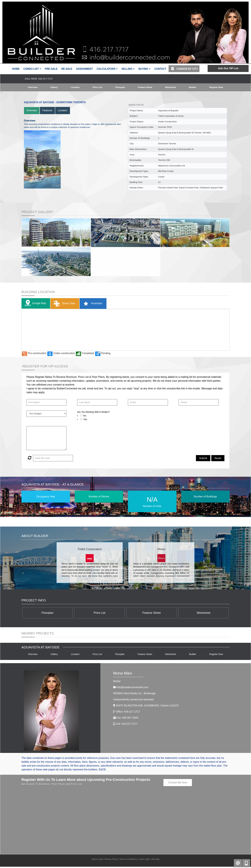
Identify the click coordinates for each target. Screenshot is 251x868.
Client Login (144, 860)
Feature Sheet (145, 87)
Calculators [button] (107, 69)
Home (16, 69)
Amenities (92, 304)
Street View (64, 304)
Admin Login (97, 860)
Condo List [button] (32, 69)
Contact (160, 69)
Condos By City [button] (184, 69)
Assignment (85, 69)
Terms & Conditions (128, 860)
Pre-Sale (51, 69)
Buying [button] (144, 69)
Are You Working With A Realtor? (93, 412)
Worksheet (171, 87)
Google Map (35, 304)
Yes (85, 419)
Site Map (156, 860)
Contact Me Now (178, 784)
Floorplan (120, 87)
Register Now (216, 87)
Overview (33, 87)
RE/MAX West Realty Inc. (134, 695)
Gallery (54, 87)
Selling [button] (128, 69)
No (85, 416)
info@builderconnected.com (132, 689)
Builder (193, 87)
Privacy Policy (111, 860)
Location (75, 87)
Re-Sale (67, 69)
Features (48, 111)
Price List (97, 87)
